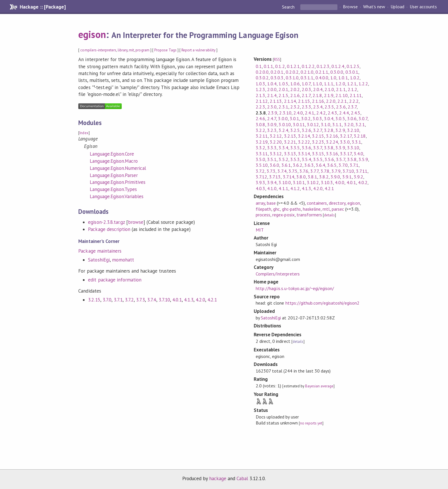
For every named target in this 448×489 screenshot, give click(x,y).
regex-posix (283, 215)
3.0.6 (352, 118)
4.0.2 (363, 182)
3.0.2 (306, 118)
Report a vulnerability (198, 50)
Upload (397, 7)
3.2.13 (290, 136)
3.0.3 (317, 118)
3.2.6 (306, 130)
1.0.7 (306, 84)
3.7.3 (140, 300)
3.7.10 (164, 300)
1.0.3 (260, 84)
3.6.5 (332, 165)
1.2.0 (340, 84)
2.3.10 (285, 113)
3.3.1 (356, 142)
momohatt (123, 260)
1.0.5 (283, 84)
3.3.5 (295, 148)
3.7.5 (293, 171)
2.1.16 (318, 101)
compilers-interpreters (98, 50)
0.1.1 (268, 66)
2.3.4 (318, 107)
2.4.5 (356, 113)
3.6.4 (320, 165)
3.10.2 (313, 182)
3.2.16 (332, 136)
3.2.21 (290, 142)
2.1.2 (352, 89)
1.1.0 (317, 84)
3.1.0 (326, 124)
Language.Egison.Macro (114, 161)
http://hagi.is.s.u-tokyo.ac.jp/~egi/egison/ (295, 288)
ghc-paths (291, 209)
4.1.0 (272, 188)
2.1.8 (317, 95)
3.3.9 (340, 148)
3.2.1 (360, 124)
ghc (276, 209)
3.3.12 (276, 154)
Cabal (242, 478)
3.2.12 (276, 136)
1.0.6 (295, 84)
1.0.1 (343, 78)
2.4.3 (332, 113)
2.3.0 (272, 107)
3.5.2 (283, 159)
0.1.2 (280, 66)
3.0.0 (283, 118)
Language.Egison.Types (113, 189)
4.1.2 (295, 188)
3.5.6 (329, 159)
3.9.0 (335, 177)
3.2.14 (304, 136)
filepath (263, 209)
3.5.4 (306, 159)
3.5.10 (262, 165)
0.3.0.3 (277, 78)
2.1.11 (356, 95)
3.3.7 (318, 148)
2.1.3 (260, 95)
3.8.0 (301, 177)
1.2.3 (260, 89)
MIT (260, 230)
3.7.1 (118, 300)
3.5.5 (318, 159)
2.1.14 (290, 101)
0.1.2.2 (308, 66)
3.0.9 (272, 124)
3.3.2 (260, 148)
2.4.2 (321, 113)
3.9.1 (347, 177)
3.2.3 (272, 130)
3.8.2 (324, 177)
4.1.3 (189, 300)
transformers (309, 215)
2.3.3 (306, 107)
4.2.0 (200, 300)
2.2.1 (342, 101)
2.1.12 (262, 101)
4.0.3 (260, 188)
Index (84, 133)
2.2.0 (331, 101)
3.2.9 (340, 130)
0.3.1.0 (292, 78)
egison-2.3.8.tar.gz (106, 222)
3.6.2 (298, 165)
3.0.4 (329, 118)
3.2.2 (260, 130)
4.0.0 (340, 182)
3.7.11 (362, 171)
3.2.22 (304, 142)
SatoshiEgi (99, 260)
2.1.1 (341, 89)
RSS (277, 60)
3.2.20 (276, 142)
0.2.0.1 (277, 72)
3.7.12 (261, 177)
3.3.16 (332, 154)
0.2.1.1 (322, 72)
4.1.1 (283, 188)
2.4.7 (272, 118)
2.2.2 (354, 101)
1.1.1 (329, 84)
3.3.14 (304, 154)
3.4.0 (358, 154)
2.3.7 (352, 107)
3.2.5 (295, 130)
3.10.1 (299, 182)
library (123, 50)
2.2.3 (260, 107)
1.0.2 (355, 78)
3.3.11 (262, 154)
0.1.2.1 (293, 66)
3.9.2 (358, 177)
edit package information (115, 280)
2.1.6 (295, 95)
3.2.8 (329, 130)
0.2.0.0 (262, 72)
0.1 (259, 66)
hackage (218, 478)
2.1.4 (272, 95)
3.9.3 (260, 182)
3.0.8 (260, 124)
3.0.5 (340, 118)
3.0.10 (285, 124)
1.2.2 (363, 84)
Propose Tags (165, 50)
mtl (326, 209)
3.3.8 (329, 148)
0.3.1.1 (307, 78)
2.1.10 (341, 95)
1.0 (333, 78)
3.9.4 (272, 182)
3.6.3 (309, 165)
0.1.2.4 (338, 66)
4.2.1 (212, 300)
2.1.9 (329, 95)
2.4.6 (260, 118)
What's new (374, 7)
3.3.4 (283, 148)
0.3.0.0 (337, 72)
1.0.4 (272, 84)
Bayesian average (319, 386)
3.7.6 (304, 171)
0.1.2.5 (353, 66)
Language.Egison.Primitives (118, 182)
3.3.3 (272, 148)
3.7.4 (152, 300)
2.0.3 (306, 89)
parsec (338, 209)
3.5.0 (260, 159)
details (329, 215)
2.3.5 (329, 107)
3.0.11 (299, 124)
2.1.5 (283, 95)
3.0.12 (313, 124)
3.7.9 (336, 171)
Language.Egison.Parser (114, 175)
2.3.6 (341, 107)
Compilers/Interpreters (278, 274)
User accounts (423, 7)
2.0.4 (318, 89)
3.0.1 (294, 118)
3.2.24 (332, 142)
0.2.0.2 (292, 72)
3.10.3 (327, 182)
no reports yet (311, 423)
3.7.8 (325, 171)
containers (317, 203)
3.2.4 (283, 130)
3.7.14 (289, 177)
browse (136, 222)
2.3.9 (272, 113)
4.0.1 (177, 300)
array (260, 203)
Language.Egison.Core (112, 154)
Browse (350, 7)
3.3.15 (318, 154)
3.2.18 (360, 136)
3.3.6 (306, 148)
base (271, 203)
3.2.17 (346, 136)
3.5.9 (363, 159)
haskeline (312, 209)
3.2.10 (353, 130)
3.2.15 (94, 300)
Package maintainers (100, 251)
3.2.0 (349, 124)
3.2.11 (262, 136)
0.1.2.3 (323, 66)
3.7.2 (129, 300)
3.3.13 (290, 154)
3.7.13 (275, 177)
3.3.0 (345, 142)
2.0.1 (283, 89)
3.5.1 (272, 159)
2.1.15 (304, 101)
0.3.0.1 (352, 72)
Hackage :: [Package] (43, 7)
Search (289, 7)
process (263, 215)
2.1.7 (306, 95)
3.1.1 (337, 124)
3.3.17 (346, 154)
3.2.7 (318, 130)
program (142, 50)
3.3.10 (353, 148)
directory (337, 203)
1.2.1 (352, 84)
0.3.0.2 (262, 78)
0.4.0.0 (322, 78)
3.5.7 (340, 159)
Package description (109, 229)
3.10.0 (285, 182)
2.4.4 (344, 113)
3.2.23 (318, 142)
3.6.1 (286, 165)
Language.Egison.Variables (117, 196)
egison (92, 34)
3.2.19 (262, 142)
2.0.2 (295, 89)
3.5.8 (352, 159)
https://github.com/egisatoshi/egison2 (323, 303)
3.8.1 (312, 177)
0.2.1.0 (307, 72)
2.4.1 (310, 113)
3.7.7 (314, 171)
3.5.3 (295, 159)
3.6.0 (274, 165)
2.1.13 (276, 101)
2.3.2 (295, 107)
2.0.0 (272, 89)
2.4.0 (298, 113)
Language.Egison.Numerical (118, 168)
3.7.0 (107, 300)
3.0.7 (363, 118)
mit (131, 50)
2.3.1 (283, 107)
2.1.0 (329, 89)
